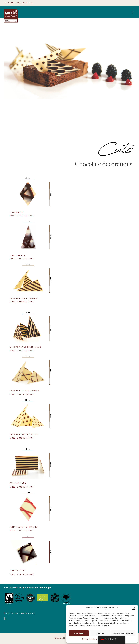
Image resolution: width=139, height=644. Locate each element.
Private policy (27, 613)
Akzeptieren (79, 633)
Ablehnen (100, 633)
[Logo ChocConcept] (11, 10)
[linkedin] (5, 618)
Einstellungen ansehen (123, 633)
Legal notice (11, 613)
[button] (134, 608)
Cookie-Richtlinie (90, 639)
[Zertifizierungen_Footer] (38, 593)
